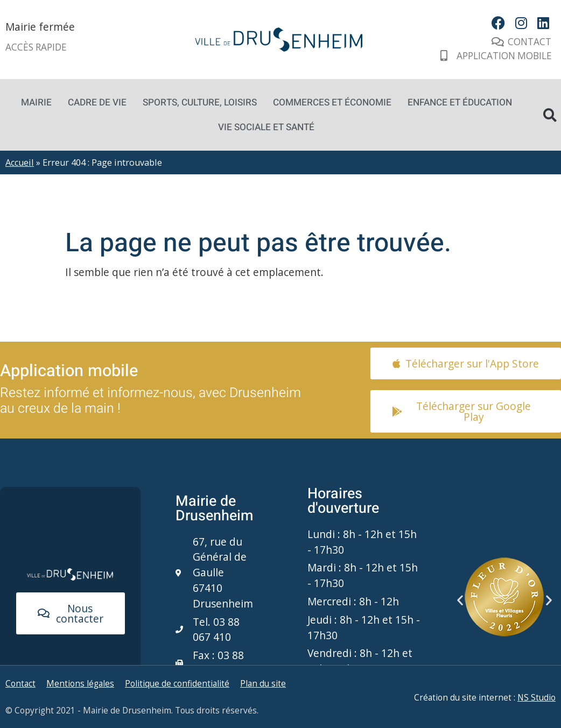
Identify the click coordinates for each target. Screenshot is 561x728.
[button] (460, 600)
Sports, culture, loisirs (200, 103)
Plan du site (263, 684)
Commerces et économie (332, 103)
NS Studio (537, 698)
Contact (20, 684)
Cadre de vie (97, 103)
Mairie (36, 103)
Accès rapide (36, 47)
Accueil (20, 162)
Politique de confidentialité (177, 684)
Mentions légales (80, 684)
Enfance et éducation (460, 103)
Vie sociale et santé (266, 127)
